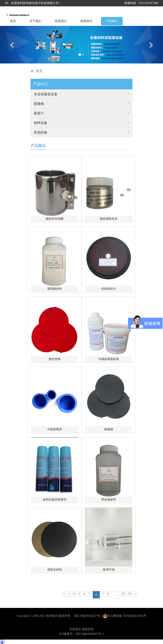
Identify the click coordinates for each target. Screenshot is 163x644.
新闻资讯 (86, 21)
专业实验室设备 (46, 94)
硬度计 (39, 113)
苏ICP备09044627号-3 (88, 616)
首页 (13, 21)
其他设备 (41, 132)
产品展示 (112, 21)
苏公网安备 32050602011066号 (125, 616)
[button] (12, 45)
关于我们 (35, 21)
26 (130, 594)
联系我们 (61, 21)
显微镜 (39, 104)
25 (123, 594)
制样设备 (41, 123)
